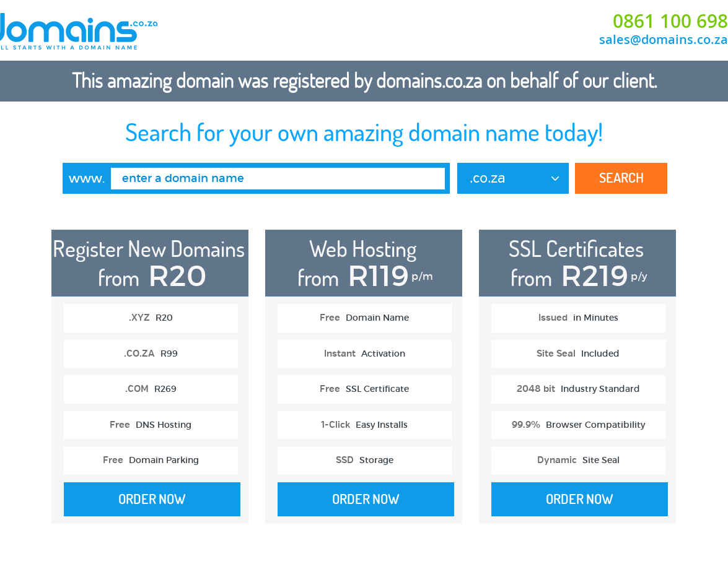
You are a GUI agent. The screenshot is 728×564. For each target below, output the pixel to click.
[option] (150, 383)
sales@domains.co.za (664, 39)
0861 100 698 (670, 21)
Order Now (152, 499)
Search (621, 178)
